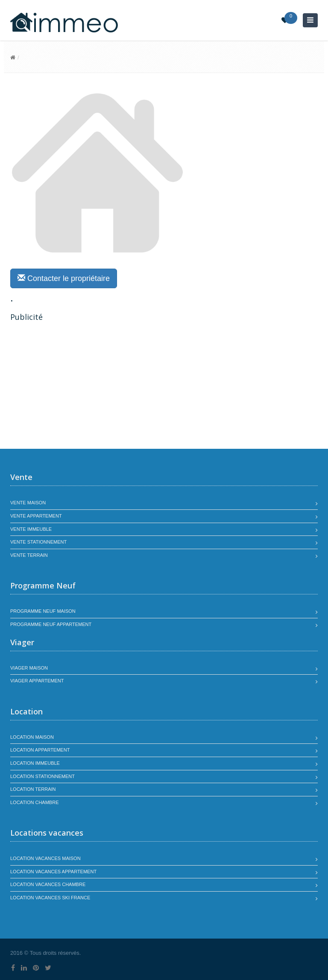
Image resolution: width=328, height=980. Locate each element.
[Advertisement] (82, 386)
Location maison (32, 737)
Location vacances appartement (53, 872)
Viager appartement (37, 681)
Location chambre (34, 802)
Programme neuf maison (43, 611)
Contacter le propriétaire (64, 278)
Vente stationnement (38, 542)
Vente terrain (29, 555)
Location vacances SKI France (50, 898)
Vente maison (28, 503)
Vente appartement (36, 516)
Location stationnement (42, 776)
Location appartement (40, 750)
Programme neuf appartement (51, 624)
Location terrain (33, 789)
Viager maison (29, 668)
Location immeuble (35, 763)
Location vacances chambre (48, 884)
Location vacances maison (45, 858)
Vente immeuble (31, 529)
